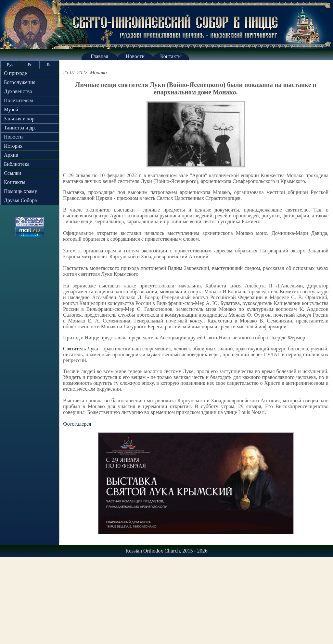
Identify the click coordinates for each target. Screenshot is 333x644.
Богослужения (20, 82)
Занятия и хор (19, 119)
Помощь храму (20, 191)
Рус (10, 64)
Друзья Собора (20, 200)
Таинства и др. (20, 128)
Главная (99, 56)
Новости (135, 56)
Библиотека (17, 164)
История (13, 146)
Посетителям (18, 100)
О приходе (15, 73)
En (49, 64)
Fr (30, 64)
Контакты (171, 56)
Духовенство (18, 91)
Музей (11, 109)
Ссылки (13, 173)
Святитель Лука (81, 349)
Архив (11, 155)
